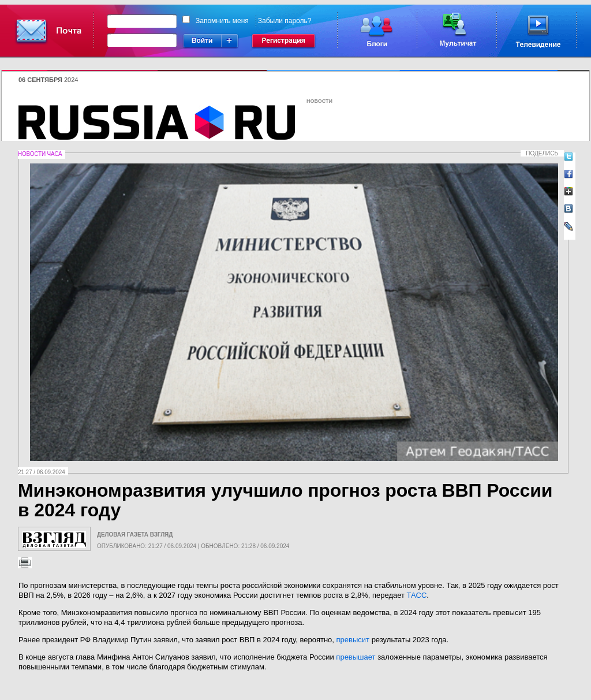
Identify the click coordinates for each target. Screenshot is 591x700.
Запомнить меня (222, 21)
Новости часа (40, 154)
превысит (353, 640)
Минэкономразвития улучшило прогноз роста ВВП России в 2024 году (285, 500)
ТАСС (417, 595)
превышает (356, 657)
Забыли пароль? (285, 21)
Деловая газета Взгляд (135, 535)
